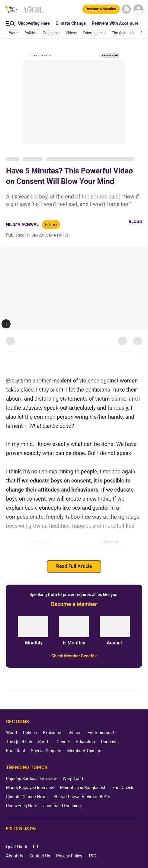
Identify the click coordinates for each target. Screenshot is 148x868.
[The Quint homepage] (11, 10)
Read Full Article (74, 566)
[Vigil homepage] (34, 12)
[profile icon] (138, 9)
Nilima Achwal (22, 224)
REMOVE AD (110, 55)
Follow (51, 224)
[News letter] (126, 9)
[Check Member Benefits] (74, 656)
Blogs (135, 221)
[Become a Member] (101, 9)
